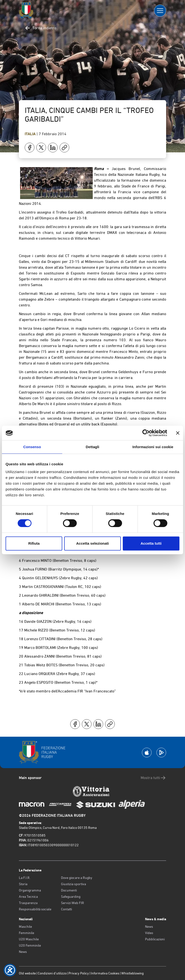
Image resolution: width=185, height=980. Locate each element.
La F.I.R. (25, 878)
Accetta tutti (151, 543)
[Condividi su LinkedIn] (53, 148)
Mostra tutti (153, 778)
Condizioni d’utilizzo (52, 973)
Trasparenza (28, 903)
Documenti (69, 890)
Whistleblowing (132, 973)
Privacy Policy (79, 973)
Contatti (66, 909)
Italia (31, 134)
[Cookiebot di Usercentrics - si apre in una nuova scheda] (146, 433)
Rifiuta (34, 543)
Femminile (27, 933)
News (23, 952)
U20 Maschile (29, 939)
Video (149, 933)
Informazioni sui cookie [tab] (153, 447)
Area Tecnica (28, 897)
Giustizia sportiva (73, 884)
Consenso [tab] (32, 447)
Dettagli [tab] (92, 447)
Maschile (25, 927)
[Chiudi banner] (178, 433)
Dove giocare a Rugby (77, 878)
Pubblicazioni (155, 939)
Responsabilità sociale (35, 909)
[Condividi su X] (41, 148)
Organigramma (30, 890)
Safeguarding (71, 897)
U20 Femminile (30, 945)
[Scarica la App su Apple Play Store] (147, 753)
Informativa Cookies (105, 973)
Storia (23, 884)
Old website (27, 973)
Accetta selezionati (92, 543)
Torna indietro (40, 28)
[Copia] (64, 148)
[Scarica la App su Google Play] (161, 753)
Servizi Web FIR (73, 903)
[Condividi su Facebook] (30, 148)
